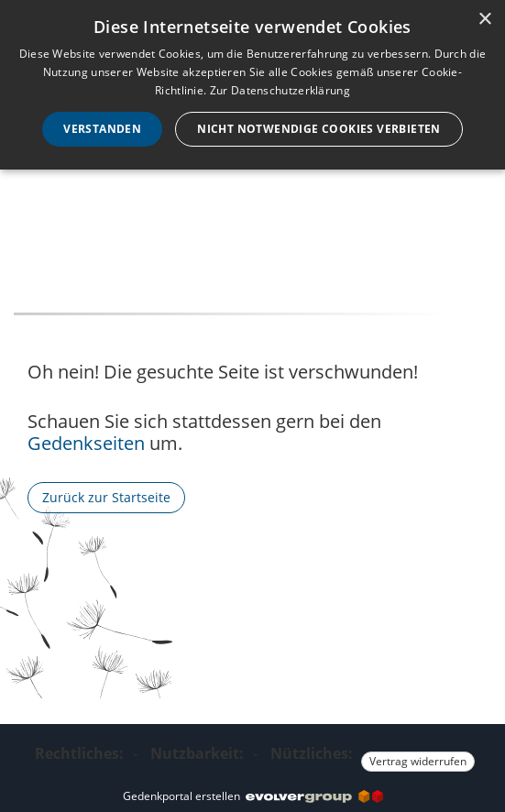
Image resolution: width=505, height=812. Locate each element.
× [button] (484, 20)
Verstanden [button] (102, 129)
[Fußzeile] (252, 755)
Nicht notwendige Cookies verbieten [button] (319, 129)
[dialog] (252, 85)
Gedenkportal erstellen (253, 796)
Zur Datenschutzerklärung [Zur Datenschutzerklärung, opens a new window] (280, 90)
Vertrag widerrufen (418, 761)
